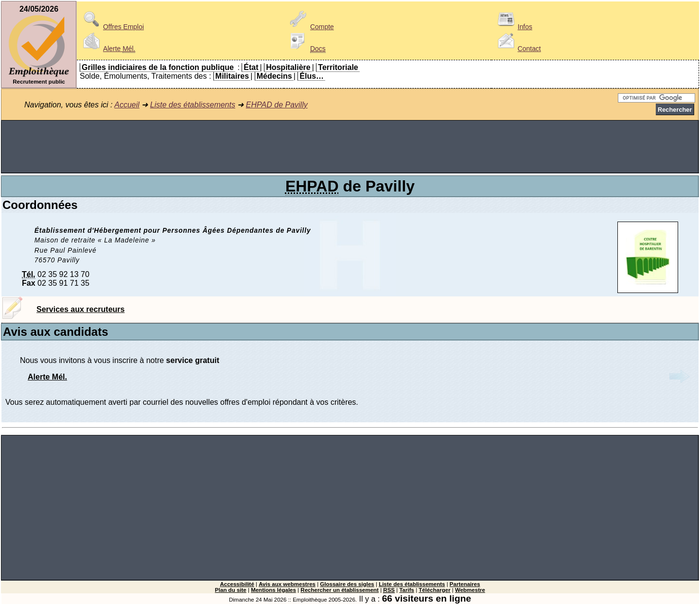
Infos (513, 27)
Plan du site (231, 590)
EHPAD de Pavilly (277, 105)
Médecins (274, 76)
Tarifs (407, 590)
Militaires (232, 76)
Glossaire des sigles (347, 584)
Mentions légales (273, 590)
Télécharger (434, 590)
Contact (518, 49)
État (251, 67)
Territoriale (338, 67)
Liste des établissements (193, 105)
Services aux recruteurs (80, 309)
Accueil (127, 105)
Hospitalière (288, 67)
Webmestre (470, 590)
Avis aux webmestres (287, 584)
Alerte (107, 49)
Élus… (312, 76)
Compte (310, 27)
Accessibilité (237, 584)
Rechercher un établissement (340, 590)
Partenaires (465, 584)
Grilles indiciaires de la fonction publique (158, 67)
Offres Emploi (112, 27)
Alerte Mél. (47, 377)
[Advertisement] (350, 147)
